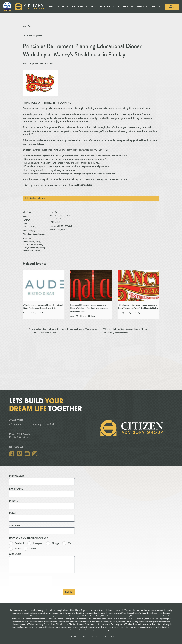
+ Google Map (61, 229)
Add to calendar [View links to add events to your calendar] (37, 198)
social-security (35, 250)
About (63, 7)
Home (52, 7)
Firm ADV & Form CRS (76, 637)
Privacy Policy (110, 637)
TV (17, 543)
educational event (30, 245)
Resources (126, 7)
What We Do (80, 7)
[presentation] (44, 285)
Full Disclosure (95, 637)
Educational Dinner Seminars (34, 234)
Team (94, 7)
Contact (155, 7)
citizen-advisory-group (31, 242)
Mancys (26, 248)
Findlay (40, 245)
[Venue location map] (92, 225)
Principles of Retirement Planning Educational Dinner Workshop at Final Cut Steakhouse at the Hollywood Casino (89, 308)
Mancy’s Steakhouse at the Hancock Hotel (61, 217)
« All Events (28, 26)
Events (142, 7)
